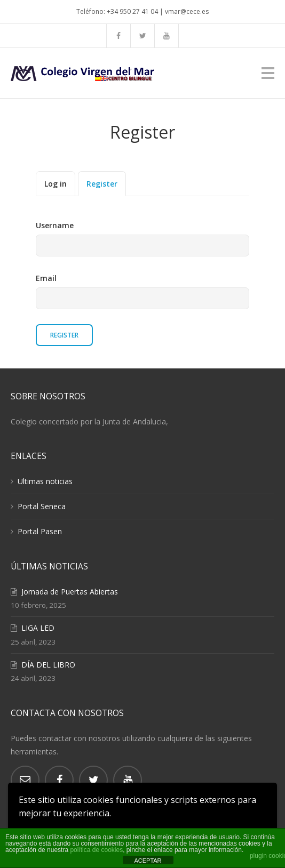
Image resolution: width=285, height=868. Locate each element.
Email (46, 278)
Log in (56, 184)
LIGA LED (38, 628)
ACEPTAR (148, 861)
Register (102, 184)
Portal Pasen (40, 531)
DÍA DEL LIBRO (48, 665)
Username (55, 225)
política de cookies (96, 850)
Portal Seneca (42, 506)
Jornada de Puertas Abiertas (70, 592)
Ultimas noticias (45, 481)
